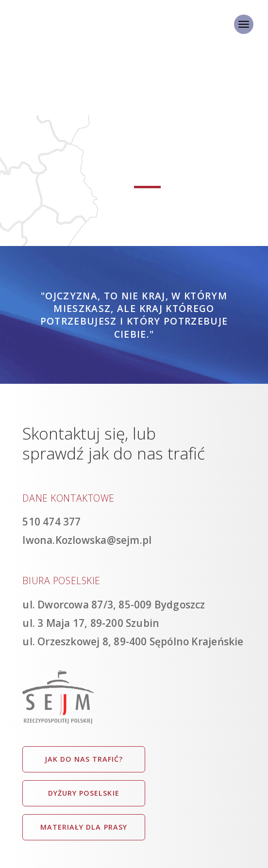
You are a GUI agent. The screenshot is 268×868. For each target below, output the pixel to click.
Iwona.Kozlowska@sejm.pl (87, 540)
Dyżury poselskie (84, 793)
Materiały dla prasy (84, 827)
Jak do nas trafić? (84, 759)
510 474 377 (51, 522)
